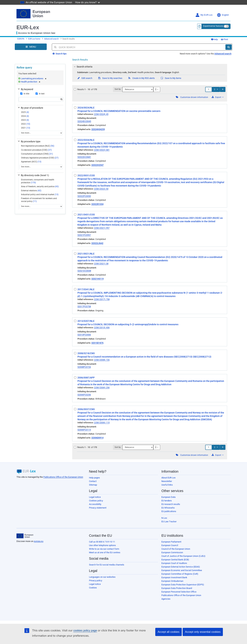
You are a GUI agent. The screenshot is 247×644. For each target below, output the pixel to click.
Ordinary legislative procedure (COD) (40, 158)
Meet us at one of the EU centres (105, 552)
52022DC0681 (84, 157)
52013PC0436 (84, 335)
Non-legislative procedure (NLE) (38, 146)
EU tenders (167, 501)
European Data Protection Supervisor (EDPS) (183, 585)
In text (40, 94)
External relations (31, 191)
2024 (25, 116)
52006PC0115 (84, 430)
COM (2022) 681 (102, 150)
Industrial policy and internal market (40, 194)
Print (224, 39)
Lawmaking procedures (34, 78)
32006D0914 (97, 438)
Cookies (93, 588)
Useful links (167, 485)
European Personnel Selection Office (179, 592)
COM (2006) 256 (102, 388)
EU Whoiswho (168, 508)
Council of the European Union (176, 549)
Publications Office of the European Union (63, 477)
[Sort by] (138, 89)
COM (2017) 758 (102, 299)
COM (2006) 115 (102, 423)
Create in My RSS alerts (141, 78)
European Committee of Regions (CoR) (180, 574)
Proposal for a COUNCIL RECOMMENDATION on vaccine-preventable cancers (119, 111)
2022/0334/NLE (86, 140)
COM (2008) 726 (102, 360)
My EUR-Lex (204, 15)
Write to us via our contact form (104, 549)
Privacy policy (96, 581)
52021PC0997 (84, 235)
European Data (168, 497)
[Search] (229, 47)
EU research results (171, 504)
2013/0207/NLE (86, 321)
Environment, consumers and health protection (38, 181)
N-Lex (164, 518)
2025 (25, 112)
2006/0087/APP (86, 378)
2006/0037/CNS (86, 409)
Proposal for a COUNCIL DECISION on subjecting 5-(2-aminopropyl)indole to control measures (128, 324)
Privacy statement (98, 508)
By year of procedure (30, 108)
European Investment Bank (174, 577)
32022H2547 (98, 165)
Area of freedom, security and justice (40, 187)
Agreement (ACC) (31, 162)
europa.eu (39, 541)
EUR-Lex (28, 27)
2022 (26, 124)
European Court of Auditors (174, 563)
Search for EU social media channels (107, 565)
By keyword (25, 89)
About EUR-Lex (168, 478)
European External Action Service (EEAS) (181, 567)
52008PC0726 (84, 367)
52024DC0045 (84, 121)
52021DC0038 (84, 271)
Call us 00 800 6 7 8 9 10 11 (102, 542)
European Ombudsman (172, 581)
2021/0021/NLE (86, 254)
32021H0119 (98, 279)
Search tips (60, 54)
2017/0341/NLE (86, 289)
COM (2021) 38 (101, 264)
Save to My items (171, 78)
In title (25, 94)
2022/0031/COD (86, 175)
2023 (25, 120)
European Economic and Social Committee (182, 570)
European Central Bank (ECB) (175, 560)
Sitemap (93, 485)
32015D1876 (97, 343)
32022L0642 (97, 243)
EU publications (169, 511)
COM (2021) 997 (102, 228)
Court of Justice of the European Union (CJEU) (183, 556)
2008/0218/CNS (86, 353)
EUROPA (21, 39)
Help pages (94, 478)
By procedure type (29, 141)
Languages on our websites (102, 577)
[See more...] (41, 133)
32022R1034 (97, 204)
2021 (26, 128)
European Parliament (171, 542)
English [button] (223, 15)
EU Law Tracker (169, 522)
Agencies (166, 599)
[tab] (150, 67)
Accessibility (95, 504)
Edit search (85, 78)
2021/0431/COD (86, 215)
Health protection (30, 82)
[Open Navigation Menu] (31, 47)
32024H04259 (98, 129)
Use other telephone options (102, 545)
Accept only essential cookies (203, 632)
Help (214, 39)
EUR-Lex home (34, 39)
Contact (93, 481)
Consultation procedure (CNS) (37, 154)
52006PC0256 (84, 395)
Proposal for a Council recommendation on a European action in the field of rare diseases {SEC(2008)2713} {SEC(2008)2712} (144, 357)
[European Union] (25, 536)
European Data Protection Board (177, 588)
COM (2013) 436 (102, 328)
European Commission (172, 552)
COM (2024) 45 (101, 114)
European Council (170, 545)
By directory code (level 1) (33, 175)
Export (218, 97)
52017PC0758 (84, 306)
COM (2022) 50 (101, 189)
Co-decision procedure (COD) (36, 150)
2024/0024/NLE (86, 108)
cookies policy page (85, 630)
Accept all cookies (169, 632)
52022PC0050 (84, 196)
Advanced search (51, 39)
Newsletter (167, 481)
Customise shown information (194, 97)
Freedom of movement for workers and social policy (39, 200)
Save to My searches (110, 78)
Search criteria (83, 67)
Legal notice (95, 497)
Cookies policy (96, 501)
